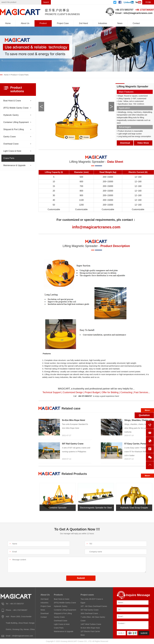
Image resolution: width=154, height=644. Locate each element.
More (83, 635)
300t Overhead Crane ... (90, 613)
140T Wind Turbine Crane (91, 624)
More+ (147, 410)
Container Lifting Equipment (16, 122)
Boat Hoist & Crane (12, 101)
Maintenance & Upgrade (14, 165)
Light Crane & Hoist (12, 151)
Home (8, 23)
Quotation (144, 415)
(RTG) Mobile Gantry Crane (16, 108)
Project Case (63, 23)
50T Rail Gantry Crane (73, 444)
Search (46, 2)
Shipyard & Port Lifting (14, 129)
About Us (25, 23)
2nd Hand (83, 23)
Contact (136, 23)
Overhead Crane (11, 144)
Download (125, 143)
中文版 (148, 2)
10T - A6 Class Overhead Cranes (94, 606)
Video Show (143, 143)
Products (58, 595)
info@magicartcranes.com (138, 13)
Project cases (87, 595)
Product (43, 23)
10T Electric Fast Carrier (90, 631)
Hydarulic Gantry (11, 115)
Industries (103, 23)
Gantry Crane (9, 137)
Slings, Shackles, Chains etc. (139, 420)
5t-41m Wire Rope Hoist (73, 420)
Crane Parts (24, 75)
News (120, 23)
